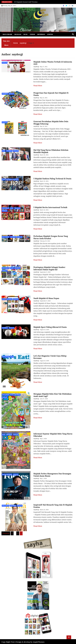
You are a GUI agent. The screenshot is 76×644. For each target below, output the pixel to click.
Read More (38, 86)
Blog (25, 34)
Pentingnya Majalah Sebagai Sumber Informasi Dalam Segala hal (49, 268)
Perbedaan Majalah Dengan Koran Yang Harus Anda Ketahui (51, 237)
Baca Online (7, 34)
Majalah (18, 34)
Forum (32, 34)
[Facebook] (64, 6)
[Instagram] (70, 6)
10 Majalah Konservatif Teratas (26, 2)
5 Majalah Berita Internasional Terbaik (50, 207)
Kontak (50, 34)
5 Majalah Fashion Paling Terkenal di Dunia (52, 179)
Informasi (41, 34)
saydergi (36, 67)
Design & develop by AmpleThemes (30, 640)
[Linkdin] (73, 6)
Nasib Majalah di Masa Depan (46, 298)
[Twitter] (67, 6)
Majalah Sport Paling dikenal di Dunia (50, 327)
